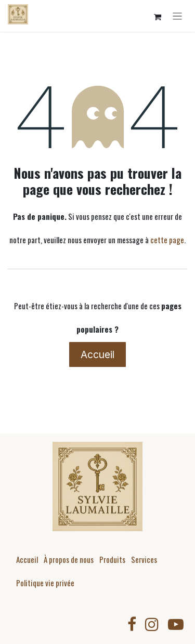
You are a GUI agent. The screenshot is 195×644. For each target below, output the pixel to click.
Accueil (97, 354)
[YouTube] (176, 624)
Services (144, 559)
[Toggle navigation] (178, 16)
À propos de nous (69, 559)
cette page (167, 240)
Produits (112, 559)
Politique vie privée (45, 583)
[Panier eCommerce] (158, 17)
